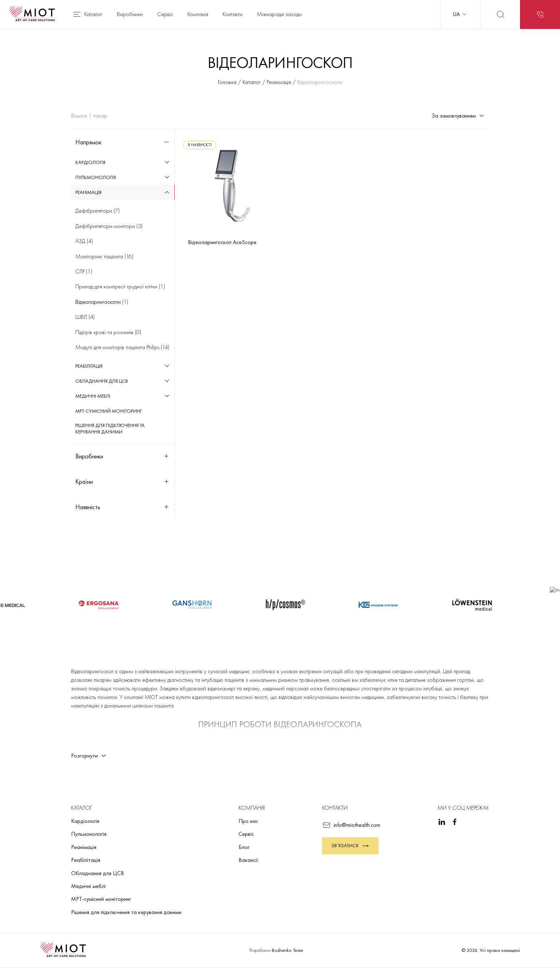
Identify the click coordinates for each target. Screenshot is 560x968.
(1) (84, 271)
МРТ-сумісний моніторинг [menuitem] (109, 411)
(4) (84, 241)
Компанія (198, 14)
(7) (97, 211)
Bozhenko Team (287, 950)
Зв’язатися (350, 846)
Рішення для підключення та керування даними (126, 912)
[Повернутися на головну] (34, 14)
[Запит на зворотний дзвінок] (540, 14)
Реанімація (84, 847)
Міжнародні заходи (279, 14)
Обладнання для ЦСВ (97, 873)
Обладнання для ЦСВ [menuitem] (102, 381)
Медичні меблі (88, 886)
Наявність (123, 507)
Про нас (248, 821)
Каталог (87, 14)
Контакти (232, 14)
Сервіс (165, 14)
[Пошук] (500, 14)
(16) (104, 256)
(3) (109, 226)
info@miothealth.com (351, 825)
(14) (122, 347)
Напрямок (123, 142)
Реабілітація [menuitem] (89, 366)
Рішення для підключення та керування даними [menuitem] (110, 428)
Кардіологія (85, 821)
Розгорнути (89, 756)
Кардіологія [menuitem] (90, 162)
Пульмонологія (89, 834)
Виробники (130, 14)
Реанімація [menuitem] (88, 192)
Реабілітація (86, 860)
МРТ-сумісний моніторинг (101, 899)
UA (460, 14)
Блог (244, 847)
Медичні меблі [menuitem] (93, 396)
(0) (108, 332)
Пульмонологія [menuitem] (96, 177)
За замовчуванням (458, 116)
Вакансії (249, 860)
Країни (123, 481)
